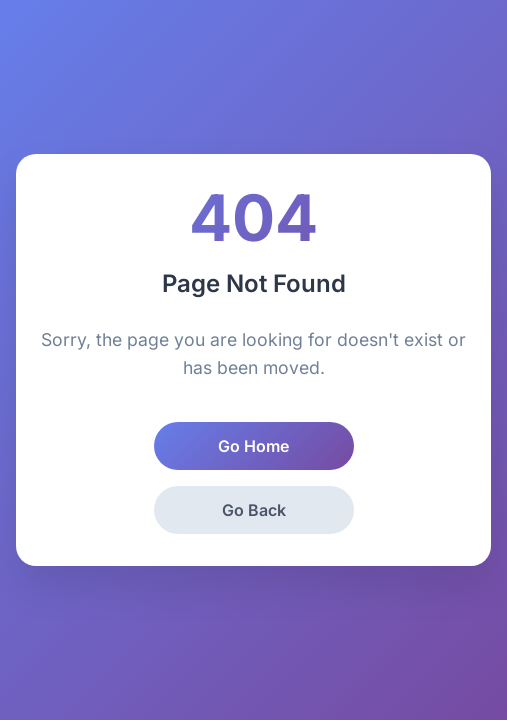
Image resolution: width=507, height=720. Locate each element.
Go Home (253, 446)
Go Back (254, 510)
